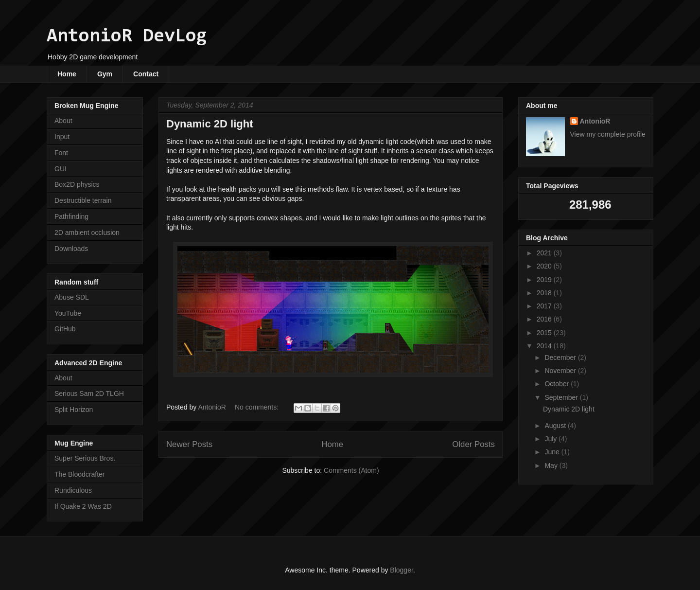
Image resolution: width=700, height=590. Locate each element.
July (551, 439)
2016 (545, 319)
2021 (545, 253)
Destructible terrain (83, 200)
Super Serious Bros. (85, 458)
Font (61, 153)
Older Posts (473, 444)
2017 (545, 306)
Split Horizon (74, 410)
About (63, 121)
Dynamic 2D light (210, 124)
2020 (545, 266)
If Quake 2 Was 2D (83, 506)
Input (62, 137)
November (561, 371)
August (556, 426)
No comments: (258, 407)
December (561, 358)
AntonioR (595, 121)
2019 (545, 280)
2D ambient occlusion (87, 232)
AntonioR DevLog (127, 36)
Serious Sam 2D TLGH (89, 393)
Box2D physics (77, 184)
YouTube (68, 313)
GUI (61, 169)
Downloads (71, 249)
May (552, 465)
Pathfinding (71, 216)
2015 (545, 333)
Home (67, 74)
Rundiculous (73, 490)
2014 (545, 346)
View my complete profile (608, 134)
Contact (146, 74)
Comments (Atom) (351, 470)
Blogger (401, 570)
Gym (105, 74)
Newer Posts (189, 444)
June (553, 452)
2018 (545, 293)
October (558, 384)
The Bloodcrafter (80, 474)
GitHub (65, 329)
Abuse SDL (72, 297)
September (562, 397)
